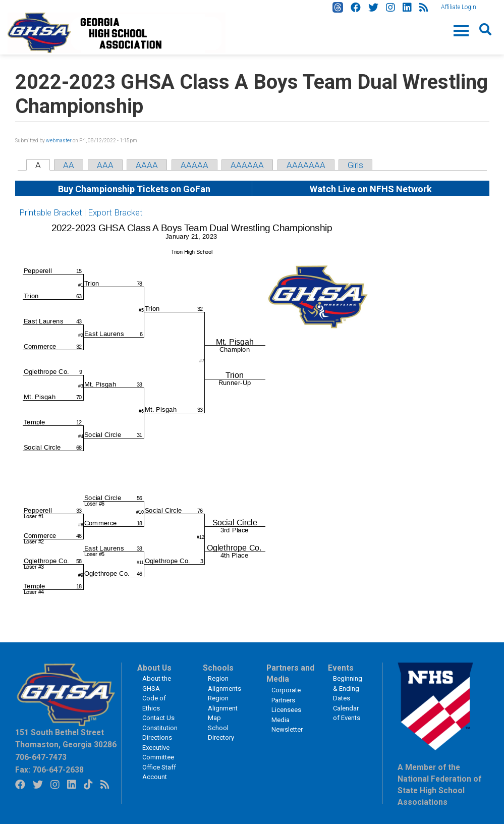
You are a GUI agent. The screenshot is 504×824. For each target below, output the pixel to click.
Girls (355, 165)
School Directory (221, 733)
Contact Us (158, 718)
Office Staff (159, 767)
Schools (218, 668)
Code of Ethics (154, 703)
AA (69, 165)
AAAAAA (247, 165)
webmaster (59, 141)
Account (155, 777)
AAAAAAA (306, 165)
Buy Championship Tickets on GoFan (133, 189)
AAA (105, 165)
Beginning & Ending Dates (348, 688)
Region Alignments (225, 683)
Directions (157, 737)
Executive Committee (158, 753)
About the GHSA (157, 683)
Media (281, 720)
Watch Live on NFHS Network (371, 189)
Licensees (286, 710)
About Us (154, 668)
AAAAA (194, 165)
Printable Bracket (51, 212)
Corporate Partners (286, 695)
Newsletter (287, 729)
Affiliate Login (459, 7)
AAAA (147, 165)
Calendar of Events (347, 713)
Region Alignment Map (223, 708)
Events (341, 668)
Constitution (160, 728)
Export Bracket (115, 212)
